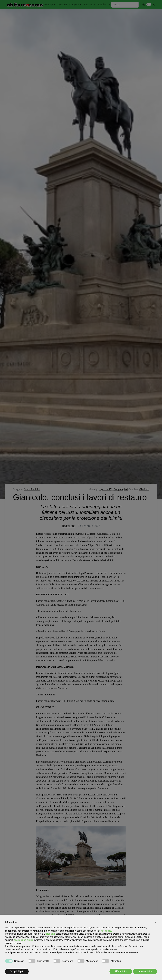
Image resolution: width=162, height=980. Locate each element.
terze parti (50, 934)
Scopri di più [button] (17, 971)
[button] (155, 922)
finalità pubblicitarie (23, 940)
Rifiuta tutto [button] (121, 971)
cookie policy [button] (106, 931)
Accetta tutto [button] (145, 971)
